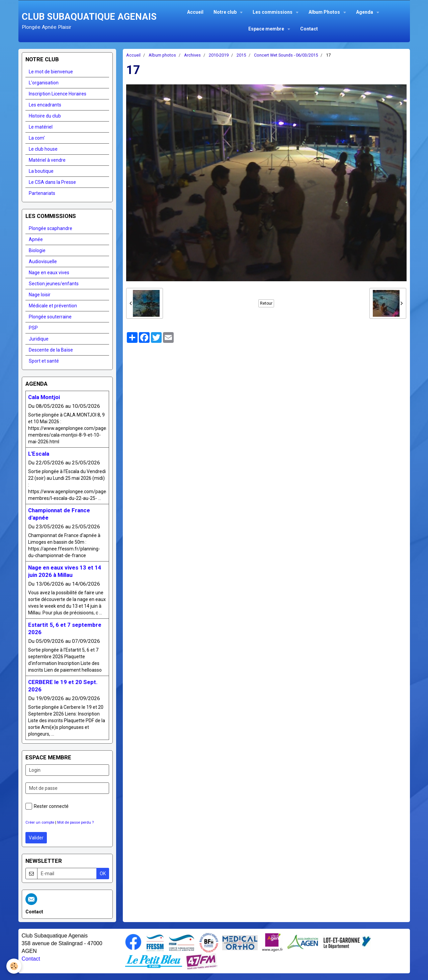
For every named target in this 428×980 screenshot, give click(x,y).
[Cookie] (14, 966)
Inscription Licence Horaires (58, 94)
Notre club (226, 12)
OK (103, 874)
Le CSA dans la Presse (52, 182)
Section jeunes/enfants (54, 284)
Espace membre (267, 29)
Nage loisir (40, 295)
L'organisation (44, 83)
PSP (33, 328)
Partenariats (42, 193)
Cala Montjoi (44, 397)
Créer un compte (40, 822)
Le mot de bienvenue (51, 72)
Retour (266, 303)
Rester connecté (47, 806)
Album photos (162, 55)
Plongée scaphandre (51, 228)
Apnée (36, 239)
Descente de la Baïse (51, 350)
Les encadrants (45, 105)
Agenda (365, 12)
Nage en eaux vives (49, 273)
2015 (241, 55)
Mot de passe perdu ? (75, 822)
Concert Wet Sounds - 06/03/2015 (286, 55)
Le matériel (41, 127)
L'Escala (39, 454)
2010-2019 (219, 55)
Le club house (43, 149)
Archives (192, 55)
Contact (309, 29)
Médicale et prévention (53, 306)
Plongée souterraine (50, 317)
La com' (37, 138)
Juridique (39, 339)
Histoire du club (45, 116)
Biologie (37, 250)
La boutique (41, 171)
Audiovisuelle (43, 261)
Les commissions (273, 12)
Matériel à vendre (47, 160)
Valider (36, 838)
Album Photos (325, 12)
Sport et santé (44, 361)
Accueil (195, 12)
